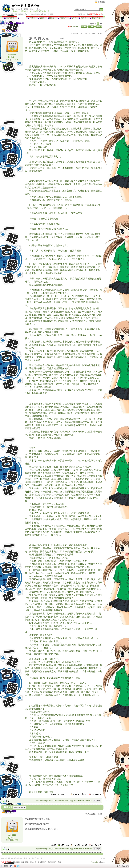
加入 (123, 866)
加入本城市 (15, 11)
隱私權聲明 (52, 862)
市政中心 (95, 18)
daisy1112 (12, 835)
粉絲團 (6, 866)
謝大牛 (33, 9)
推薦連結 (62, 18)
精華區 (31, 18)
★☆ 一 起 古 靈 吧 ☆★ (25, 6)
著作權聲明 (42, 862)
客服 (59, 862)
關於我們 (16, 862)
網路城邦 (101, 2)
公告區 (73, 18)
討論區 (21, 18)
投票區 (41, 18)
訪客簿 (83, 18)
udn (3, 14)
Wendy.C (19, 9)
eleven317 (12, 55)
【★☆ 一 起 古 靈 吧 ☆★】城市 (35, 14)
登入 (119, 866)
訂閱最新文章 (45, 11)
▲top (103, 858)
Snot (39, 9)
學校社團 (14, 14)
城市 (8, 14)
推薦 (100, 34)
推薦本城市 (24, 11)
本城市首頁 (9, 18)
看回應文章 (73, 26)
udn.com (102, 862)
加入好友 (15, 60)
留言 (8, 60)
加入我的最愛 (34, 11)
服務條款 (33, 862)
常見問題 (25, 862)
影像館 (51, 18)
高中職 (20, 14)
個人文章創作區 (17, 23)
